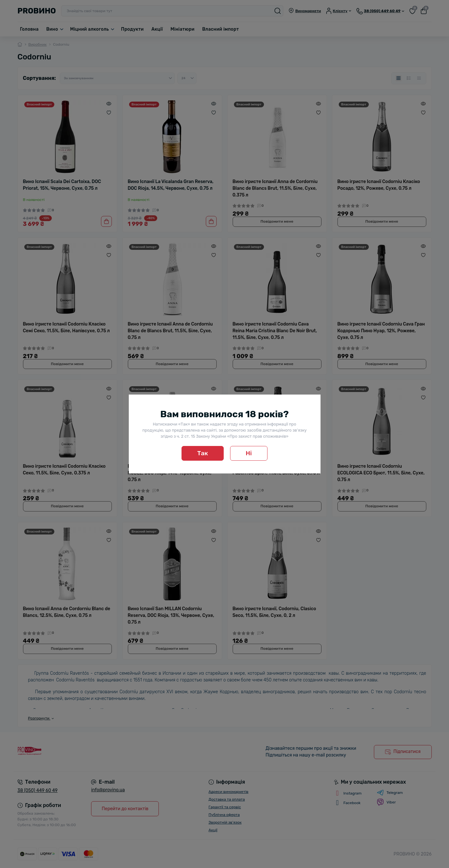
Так (203, 453)
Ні (249, 453)
